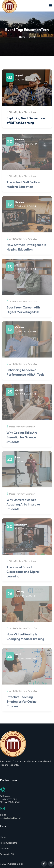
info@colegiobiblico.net (11, 818)
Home (22, 37)
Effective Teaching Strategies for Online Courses (22, 703)
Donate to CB (7, 854)
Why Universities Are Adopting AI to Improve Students (23, 506)
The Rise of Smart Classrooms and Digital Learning (23, 573)
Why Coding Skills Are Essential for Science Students (22, 439)
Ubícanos (5, 848)
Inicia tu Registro (8, 843)
